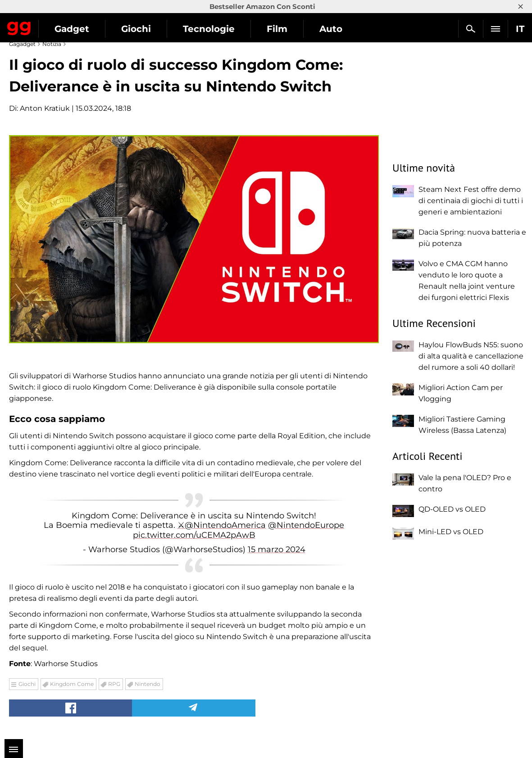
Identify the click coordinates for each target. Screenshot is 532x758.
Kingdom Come (72, 684)
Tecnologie (209, 29)
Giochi (136, 29)
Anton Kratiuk (45, 108)
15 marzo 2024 (277, 549)
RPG (114, 684)
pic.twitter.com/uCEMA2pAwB (194, 535)
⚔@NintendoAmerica (222, 525)
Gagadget (19, 27)
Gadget (72, 29)
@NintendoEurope (306, 525)
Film (277, 29)
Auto (331, 29)
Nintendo (148, 684)
